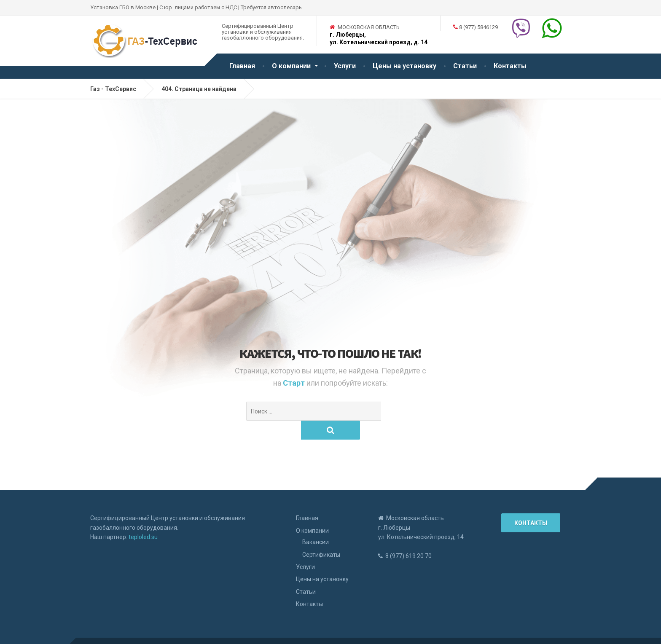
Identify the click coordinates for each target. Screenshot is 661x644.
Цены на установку (404, 66)
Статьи (465, 66)
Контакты (510, 66)
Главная (242, 66)
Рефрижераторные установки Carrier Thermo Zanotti (168, 631)
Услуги (345, 66)
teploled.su (143, 518)
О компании (291, 66)
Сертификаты (321, 536)
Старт (295, 383)
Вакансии (316, 523)
